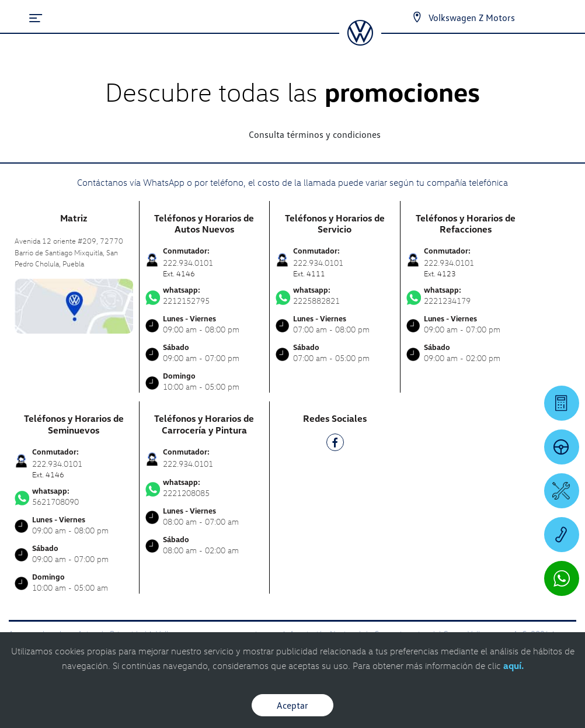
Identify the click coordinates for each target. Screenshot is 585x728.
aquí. (513, 665)
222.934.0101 (188, 464)
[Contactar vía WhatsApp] (562, 578)
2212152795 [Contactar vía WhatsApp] (205, 296)
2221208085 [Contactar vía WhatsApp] (205, 488)
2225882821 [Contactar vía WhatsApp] (335, 296)
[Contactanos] (417, 18)
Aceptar (292, 705)
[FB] (335, 444)
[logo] (360, 41)
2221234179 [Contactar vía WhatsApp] (466, 296)
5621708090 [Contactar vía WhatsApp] (74, 497)
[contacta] (74, 305)
